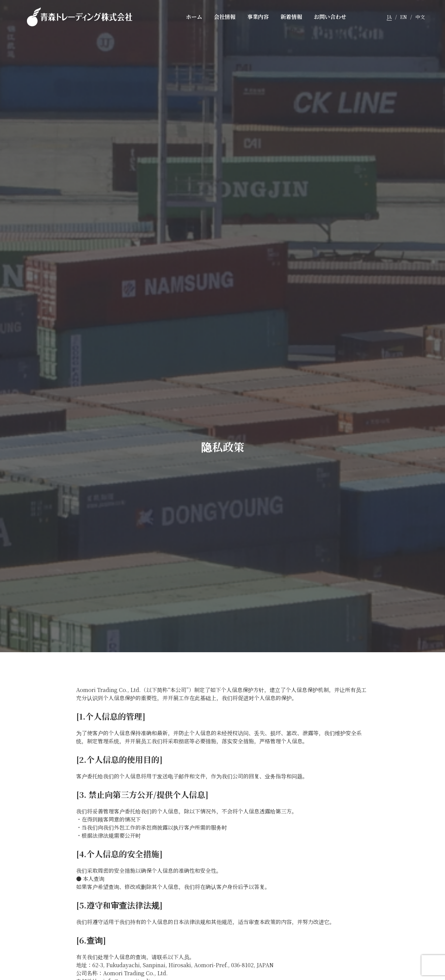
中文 (420, 17)
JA (389, 17)
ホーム (194, 17)
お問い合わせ (330, 17)
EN (404, 17)
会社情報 (225, 17)
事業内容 (258, 17)
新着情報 (291, 17)
